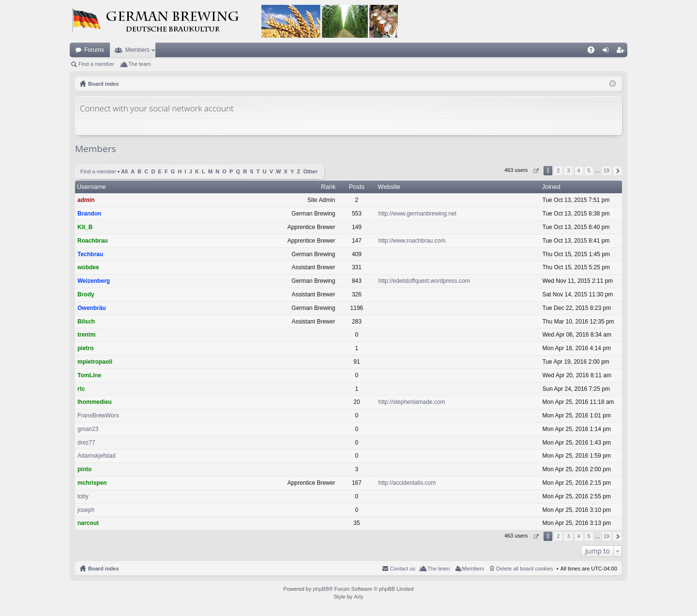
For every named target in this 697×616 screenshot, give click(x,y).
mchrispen (92, 483)
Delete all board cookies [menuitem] (524, 569)
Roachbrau (93, 241)
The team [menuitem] (139, 64)
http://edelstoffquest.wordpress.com (424, 281)
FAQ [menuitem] (594, 52)
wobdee (88, 267)
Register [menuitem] (622, 52)
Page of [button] (536, 171)
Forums (94, 50)
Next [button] (617, 171)
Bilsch (86, 322)
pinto (84, 469)
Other (310, 171)
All (124, 171)
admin (86, 200)
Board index (104, 569)
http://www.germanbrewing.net (417, 214)
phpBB (321, 589)
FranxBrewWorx (98, 416)
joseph (86, 510)
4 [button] (578, 170)
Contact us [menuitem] (402, 569)
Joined (551, 187)
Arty (359, 597)
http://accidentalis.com (407, 483)
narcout (88, 523)
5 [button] (589, 170)
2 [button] (558, 170)
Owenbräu (92, 308)
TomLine (89, 375)
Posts (357, 187)
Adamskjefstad (97, 456)
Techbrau (90, 254)
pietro (85, 348)
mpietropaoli (95, 362)
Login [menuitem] (608, 52)
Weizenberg (94, 281)
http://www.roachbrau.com (412, 241)
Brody (86, 294)
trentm (86, 335)
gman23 (88, 429)
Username (91, 187)
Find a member (96, 64)
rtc (81, 389)
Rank (328, 187)
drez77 (86, 443)
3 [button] (568, 170)
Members (137, 50)
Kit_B (85, 227)
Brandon (89, 214)
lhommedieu (95, 402)
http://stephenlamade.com (412, 402)
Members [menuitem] (473, 569)
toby (83, 496)
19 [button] (606, 170)
